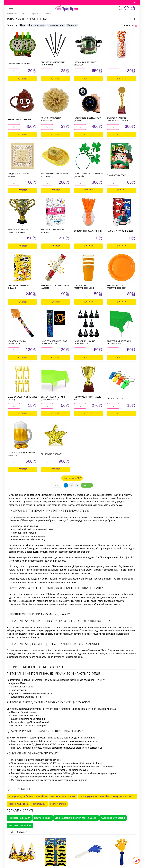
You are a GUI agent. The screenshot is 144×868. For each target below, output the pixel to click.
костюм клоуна (58, 804)
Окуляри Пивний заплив (24, 712)
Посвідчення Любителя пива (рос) (29, 726)
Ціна (23, 25)
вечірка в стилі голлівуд (63, 796)
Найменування (56, 25)
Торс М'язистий (19, 690)
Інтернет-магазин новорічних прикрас (26, 627)
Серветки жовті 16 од (22, 687)
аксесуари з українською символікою (28, 796)
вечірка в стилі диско (124, 796)
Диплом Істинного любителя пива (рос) (31, 693)
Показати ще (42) (72, 478)
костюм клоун (39, 804)
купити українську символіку (94, 796)
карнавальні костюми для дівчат (117, 627)
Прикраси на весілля (19, 818)
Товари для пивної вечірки (27, 19)
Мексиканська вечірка (20, 825)
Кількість (72, 25)
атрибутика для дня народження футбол (40, 657)
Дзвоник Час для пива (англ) (26, 697)
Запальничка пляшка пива (25, 716)
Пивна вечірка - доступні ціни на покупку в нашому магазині (53, 644)
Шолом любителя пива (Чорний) (28, 719)
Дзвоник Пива (18, 683)
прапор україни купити (51, 630)
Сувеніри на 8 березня (113, 818)
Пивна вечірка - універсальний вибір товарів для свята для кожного (58, 621)
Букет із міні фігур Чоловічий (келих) (30, 722)
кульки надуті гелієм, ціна (44, 650)
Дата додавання (37, 25)
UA (134, 2)
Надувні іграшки (43, 818)
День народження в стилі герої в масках (76, 818)
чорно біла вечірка (18, 804)
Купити (22, 79)
